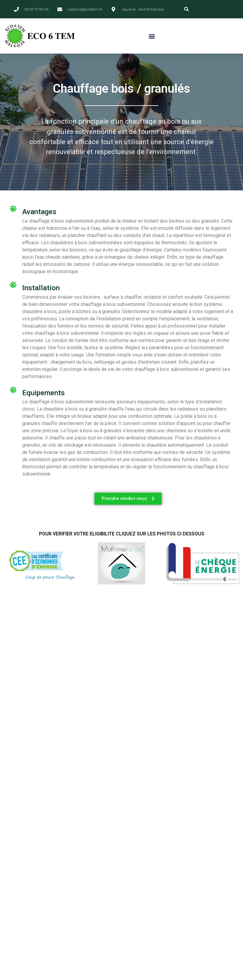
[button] (186, 9)
